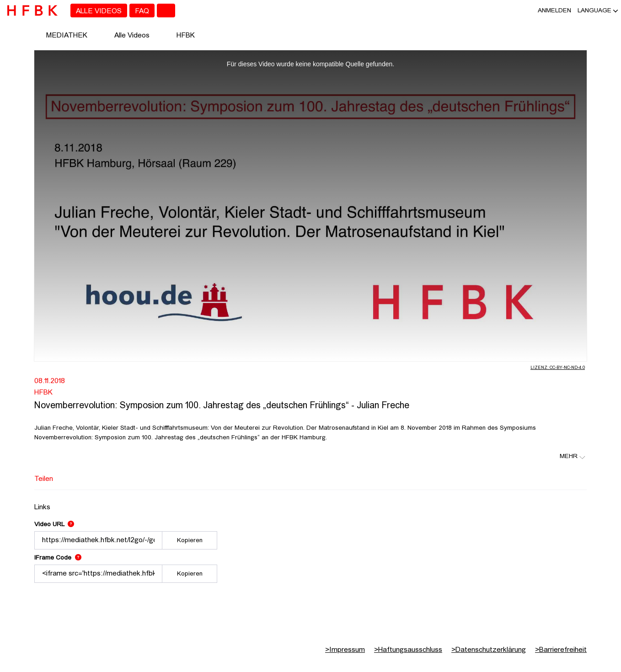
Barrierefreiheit (561, 650)
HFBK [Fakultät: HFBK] (43, 393)
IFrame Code (58, 558)
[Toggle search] (166, 11)
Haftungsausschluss (408, 650)
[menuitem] (99, 11)
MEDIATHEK (67, 36)
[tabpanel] (310, 541)
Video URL (54, 525)
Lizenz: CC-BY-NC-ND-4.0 (558, 368)
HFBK (186, 36)
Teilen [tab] (44, 479)
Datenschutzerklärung (489, 650)
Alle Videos (132, 36)
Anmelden (554, 11)
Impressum (345, 650)
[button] (594, 11)
